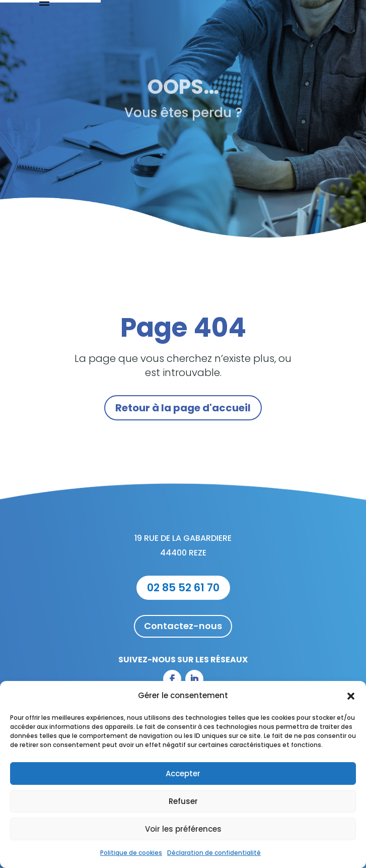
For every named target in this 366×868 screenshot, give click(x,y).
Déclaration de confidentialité (214, 853)
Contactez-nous (183, 626)
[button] (351, 696)
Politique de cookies (131, 853)
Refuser (183, 801)
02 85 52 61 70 (183, 587)
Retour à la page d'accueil (183, 408)
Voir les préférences (183, 829)
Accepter (183, 773)
